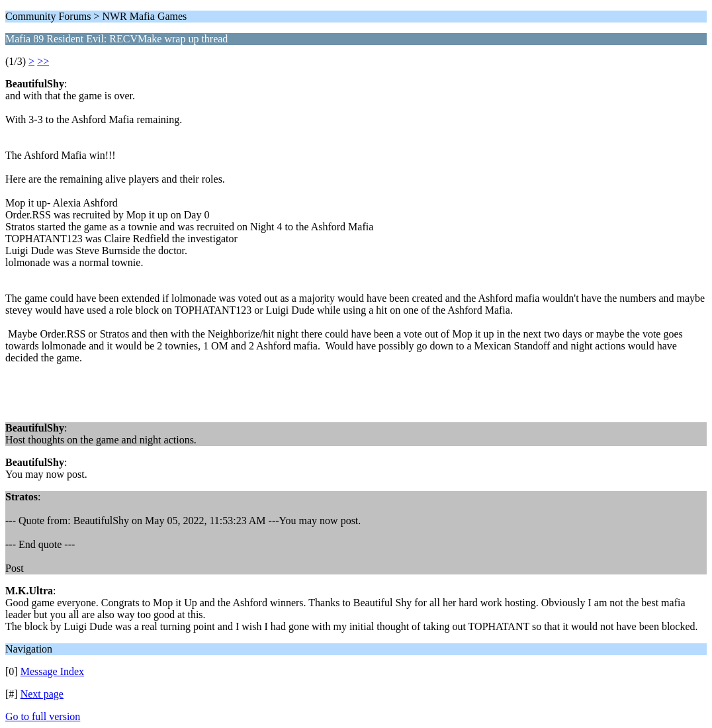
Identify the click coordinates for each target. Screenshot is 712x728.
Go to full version (43, 716)
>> (43, 61)
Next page (42, 694)
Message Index (52, 671)
